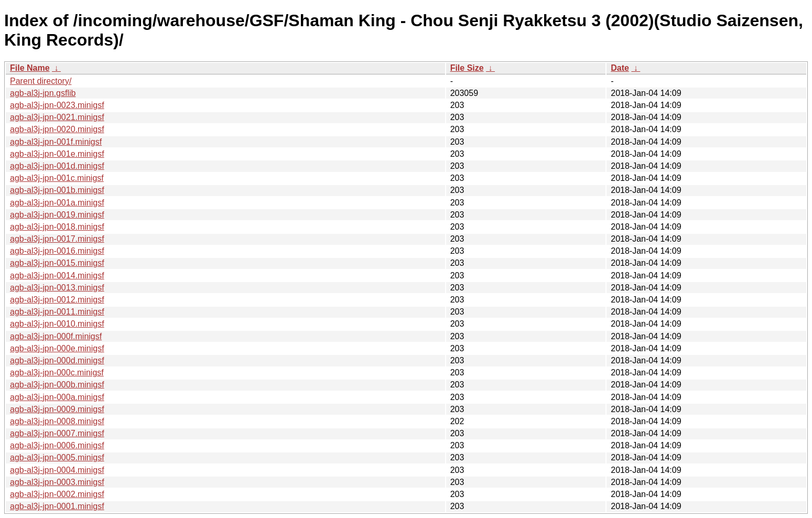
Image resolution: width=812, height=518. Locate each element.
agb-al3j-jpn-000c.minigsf (57, 373)
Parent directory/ (41, 81)
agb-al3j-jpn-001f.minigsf (56, 142)
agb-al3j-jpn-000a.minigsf (57, 397)
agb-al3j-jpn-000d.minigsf (57, 360)
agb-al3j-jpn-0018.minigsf (57, 227)
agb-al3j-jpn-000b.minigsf (57, 385)
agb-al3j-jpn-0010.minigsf (57, 324)
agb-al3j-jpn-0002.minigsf (57, 494)
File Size (467, 68)
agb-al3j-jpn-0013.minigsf (57, 288)
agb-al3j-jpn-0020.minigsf (57, 129)
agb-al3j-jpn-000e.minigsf (57, 348)
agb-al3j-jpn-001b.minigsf (57, 190)
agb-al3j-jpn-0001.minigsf (57, 506)
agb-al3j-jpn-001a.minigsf (57, 203)
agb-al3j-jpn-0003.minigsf (57, 482)
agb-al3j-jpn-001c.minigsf (57, 178)
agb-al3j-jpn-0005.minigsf (57, 457)
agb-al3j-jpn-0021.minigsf (57, 117)
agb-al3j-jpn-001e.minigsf (57, 154)
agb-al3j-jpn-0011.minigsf (57, 312)
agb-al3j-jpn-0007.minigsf (57, 433)
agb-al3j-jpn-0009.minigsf (57, 409)
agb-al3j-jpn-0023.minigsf (57, 105)
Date (620, 68)
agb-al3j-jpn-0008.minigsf (57, 421)
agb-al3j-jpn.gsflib (43, 93)
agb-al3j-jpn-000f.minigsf (56, 336)
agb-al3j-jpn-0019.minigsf (57, 215)
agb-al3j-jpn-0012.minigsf (57, 300)
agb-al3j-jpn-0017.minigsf (57, 239)
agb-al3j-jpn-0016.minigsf (57, 251)
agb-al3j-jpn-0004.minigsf (57, 470)
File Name (30, 68)
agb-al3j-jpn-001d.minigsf (57, 166)
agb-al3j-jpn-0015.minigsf (57, 263)
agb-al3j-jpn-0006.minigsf (57, 445)
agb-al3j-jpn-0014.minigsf (57, 276)
